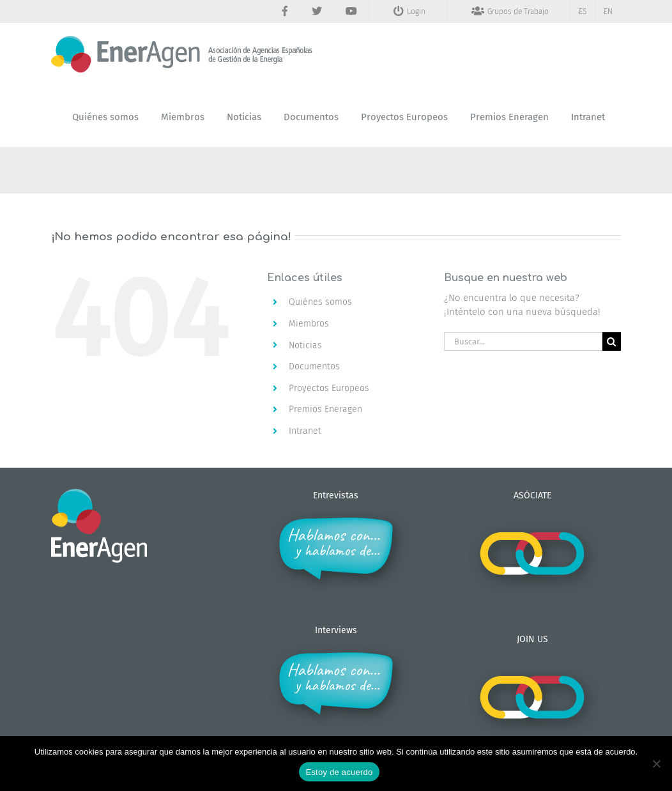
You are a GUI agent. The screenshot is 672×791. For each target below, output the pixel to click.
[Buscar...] (523, 342)
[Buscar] (612, 342)
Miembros (309, 324)
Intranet (305, 431)
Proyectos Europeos (329, 388)
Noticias (305, 345)
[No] (656, 764)
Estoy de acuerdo (339, 772)
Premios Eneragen (325, 409)
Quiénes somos (320, 302)
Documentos (314, 366)
